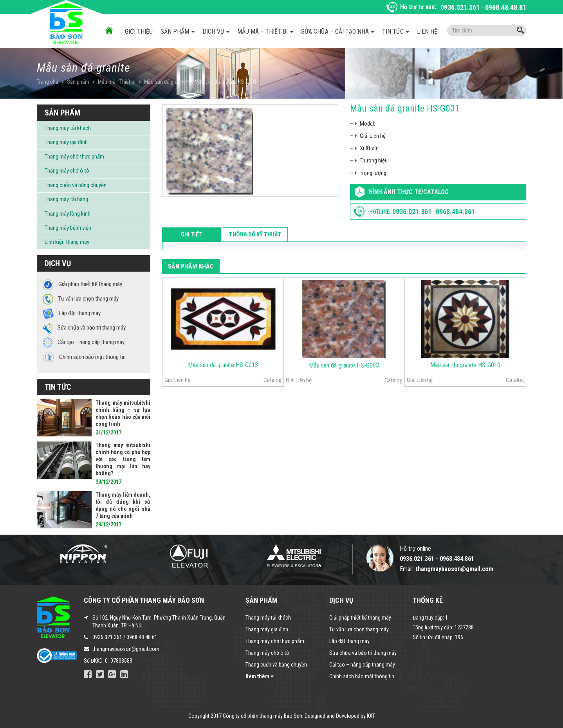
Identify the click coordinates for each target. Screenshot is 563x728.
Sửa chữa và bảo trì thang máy (363, 653)
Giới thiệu (139, 32)
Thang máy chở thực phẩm (74, 157)
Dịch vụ (216, 32)
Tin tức (396, 32)
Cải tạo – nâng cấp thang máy (362, 665)
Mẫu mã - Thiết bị (117, 82)
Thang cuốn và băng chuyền (76, 185)
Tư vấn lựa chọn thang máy (359, 629)
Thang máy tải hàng (66, 199)
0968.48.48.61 (506, 7)
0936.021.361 (460, 7)
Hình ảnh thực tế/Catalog (409, 192)
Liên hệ (427, 32)
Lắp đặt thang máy (349, 641)
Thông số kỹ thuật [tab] (255, 234)
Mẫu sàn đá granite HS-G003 (344, 365)
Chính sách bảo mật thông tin (362, 676)
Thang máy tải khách (68, 128)
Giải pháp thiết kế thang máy (360, 618)
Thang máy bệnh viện (68, 228)
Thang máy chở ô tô (67, 171)
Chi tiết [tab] (191, 234)
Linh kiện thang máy (67, 242)
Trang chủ (48, 82)
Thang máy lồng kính (68, 214)
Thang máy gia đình (66, 142)
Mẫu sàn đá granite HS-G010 (465, 365)
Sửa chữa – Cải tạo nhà (338, 32)
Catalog (272, 380)
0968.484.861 (455, 212)
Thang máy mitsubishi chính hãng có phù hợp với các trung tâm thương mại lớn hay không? (123, 459)
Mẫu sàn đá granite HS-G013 (223, 365)
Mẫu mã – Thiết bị (265, 32)
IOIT (371, 716)
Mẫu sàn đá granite (165, 82)
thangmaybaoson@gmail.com (126, 649)
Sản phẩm (178, 32)
